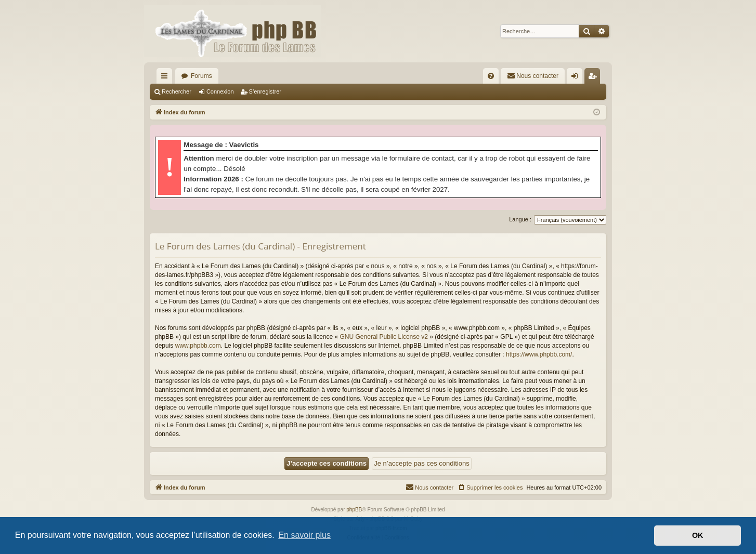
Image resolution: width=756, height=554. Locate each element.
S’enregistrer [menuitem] (595, 78)
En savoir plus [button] (304, 535)
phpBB (354, 510)
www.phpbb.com (198, 346)
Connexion (220, 91)
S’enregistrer (265, 91)
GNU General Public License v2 (384, 337)
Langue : (520, 219)
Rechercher (177, 91)
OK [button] (698, 535)
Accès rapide (166, 78)
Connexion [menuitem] (577, 78)
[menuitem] (491, 76)
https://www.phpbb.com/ (539, 354)
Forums (201, 76)
